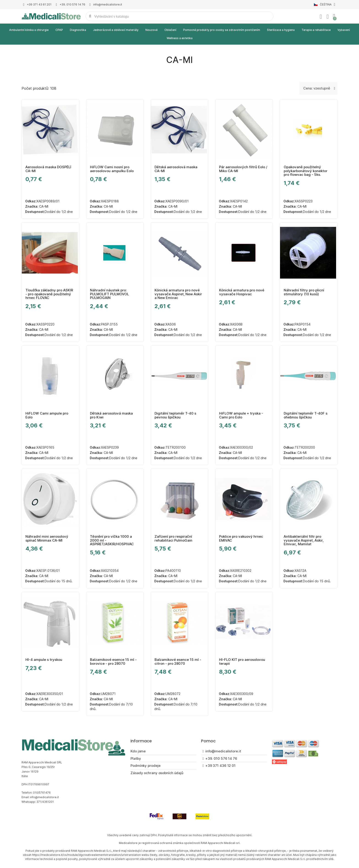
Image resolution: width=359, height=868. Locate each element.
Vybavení (344, 30)
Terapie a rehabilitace (316, 30)
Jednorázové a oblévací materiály (116, 30)
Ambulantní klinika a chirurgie (29, 30)
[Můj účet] (321, 17)
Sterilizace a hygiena (281, 30)
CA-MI (43, 206)
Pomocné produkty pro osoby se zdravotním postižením (222, 30)
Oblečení (170, 30)
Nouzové (151, 30)
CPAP (59, 30)
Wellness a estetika (180, 38)
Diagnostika (78, 30)
